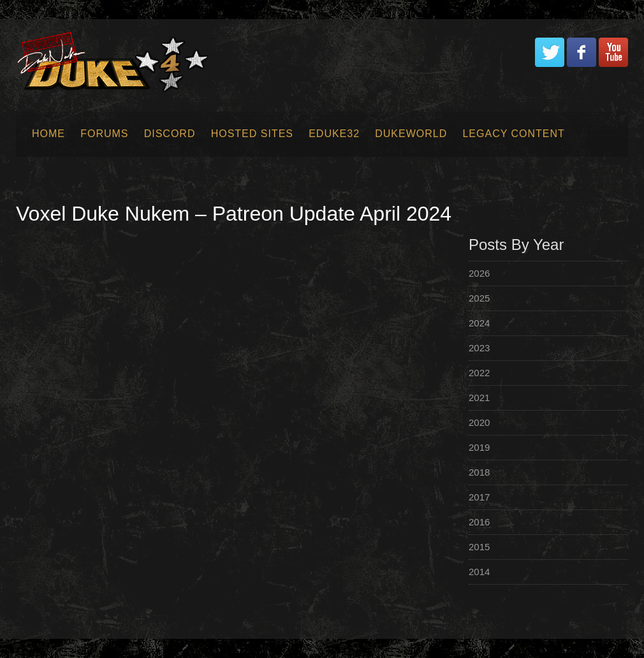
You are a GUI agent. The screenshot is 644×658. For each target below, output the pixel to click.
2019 (479, 447)
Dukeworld (411, 134)
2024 (479, 323)
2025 (479, 298)
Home (48, 134)
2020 (479, 422)
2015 (479, 547)
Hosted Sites (252, 134)
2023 (479, 348)
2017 (479, 497)
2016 (479, 522)
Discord (170, 134)
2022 (479, 373)
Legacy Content (513, 134)
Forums (104, 134)
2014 (479, 572)
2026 (479, 273)
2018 (479, 472)
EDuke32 (334, 134)
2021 (479, 398)
